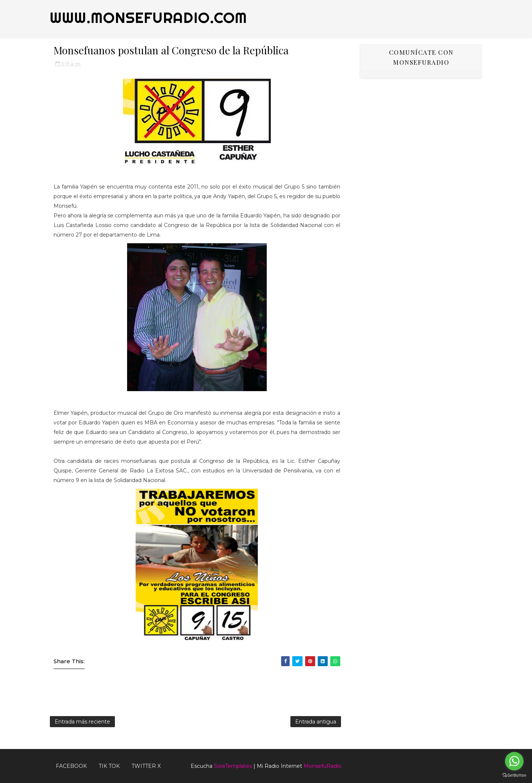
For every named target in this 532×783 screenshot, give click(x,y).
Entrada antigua (316, 722)
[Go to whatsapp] (514, 761)
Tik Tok (109, 766)
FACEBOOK (71, 766)
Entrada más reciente (82, 722)
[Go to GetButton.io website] (514, 775)
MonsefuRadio (323, 766)
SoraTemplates (233, 766)
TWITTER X (146, 766)
